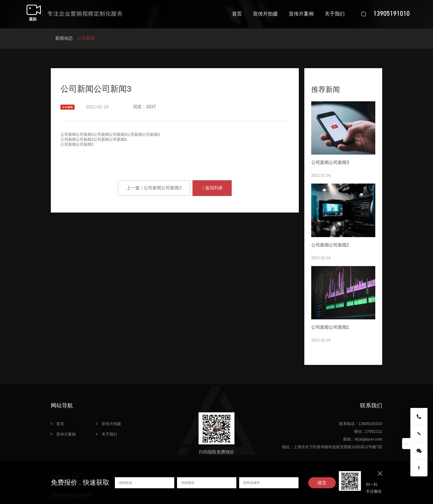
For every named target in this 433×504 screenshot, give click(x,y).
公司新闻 (86, 38)
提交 (322, 483)
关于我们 (335, 14)
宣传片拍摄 (265, 14)
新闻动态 (64, 38)
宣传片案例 (301, 14)
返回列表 (212, 188)
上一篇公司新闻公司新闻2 (154, 188)
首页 (237, 14)
